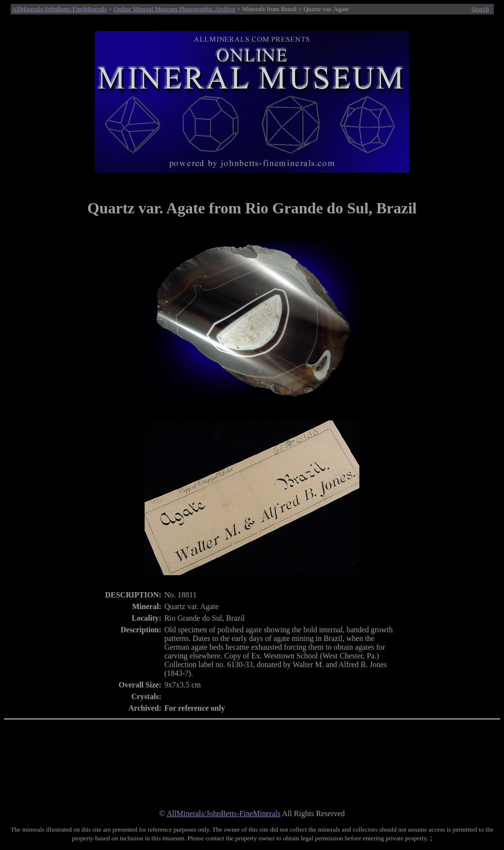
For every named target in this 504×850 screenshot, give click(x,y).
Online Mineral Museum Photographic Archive (175, 9)
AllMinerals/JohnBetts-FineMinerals (59, 9)
